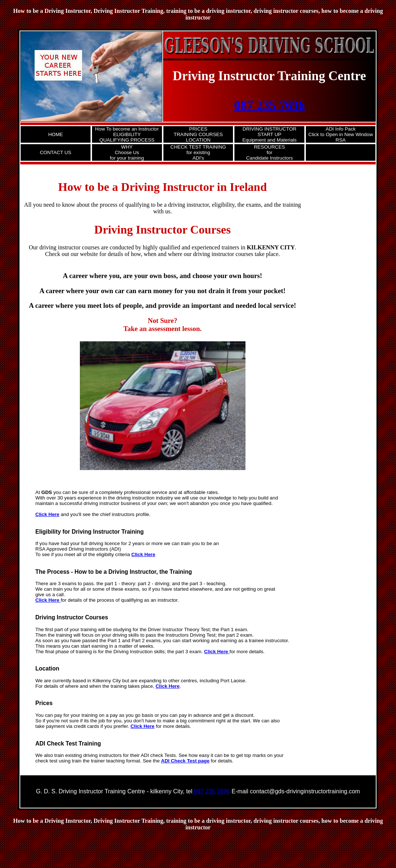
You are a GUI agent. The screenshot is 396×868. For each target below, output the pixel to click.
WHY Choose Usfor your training (127, 152)
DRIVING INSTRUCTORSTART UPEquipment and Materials (269, 134)
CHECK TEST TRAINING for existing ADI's (198, 152)
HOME (56, 134)
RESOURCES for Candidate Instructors (270, 152)
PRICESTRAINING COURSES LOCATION (198, 134)
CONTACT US (55, 152)
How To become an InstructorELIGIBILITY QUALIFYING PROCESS (127, 134)
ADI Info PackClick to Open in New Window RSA (341, 134)
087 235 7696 (270, 105)
